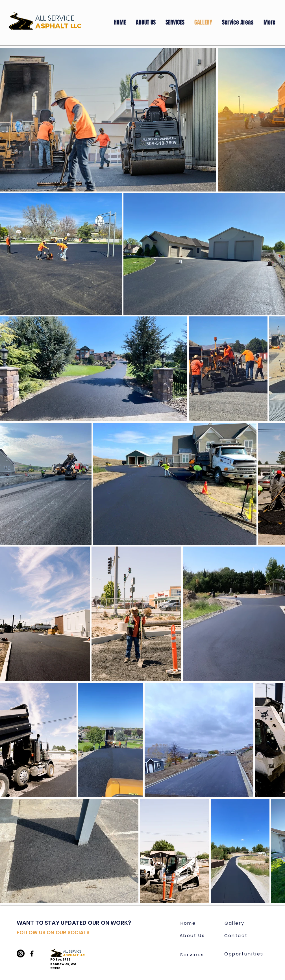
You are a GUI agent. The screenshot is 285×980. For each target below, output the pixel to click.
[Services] (192, 955)
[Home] (188, 923)
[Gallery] (235, 923)
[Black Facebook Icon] (32, 953)
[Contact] (236, 935)
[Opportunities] (244, 954)
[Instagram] (21, 953)
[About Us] (192, 935)
